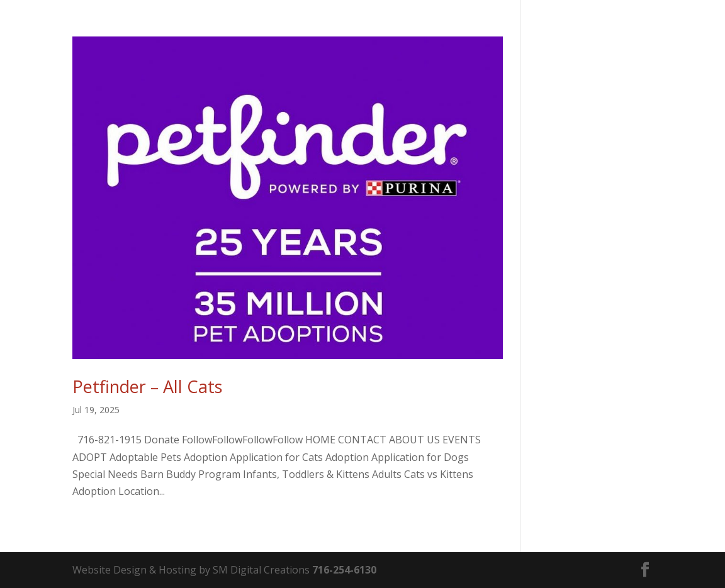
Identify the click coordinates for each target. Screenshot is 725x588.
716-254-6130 (344, 570)
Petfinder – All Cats (147, 386)
